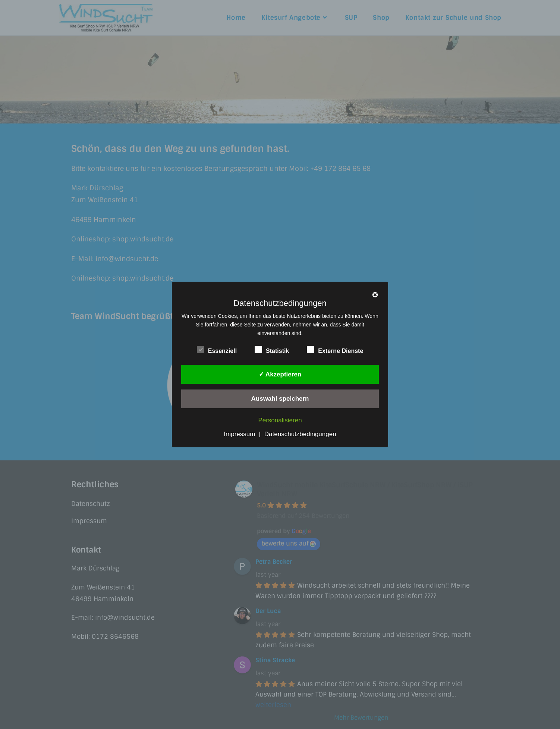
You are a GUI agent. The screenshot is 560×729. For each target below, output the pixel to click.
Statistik (272, 350)
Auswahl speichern (280, 399)
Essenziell (217, 350)
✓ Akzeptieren (280, 374)
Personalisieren (280, 420)
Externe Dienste (335, 350)
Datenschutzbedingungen (300, 434)
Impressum (239, 434)
